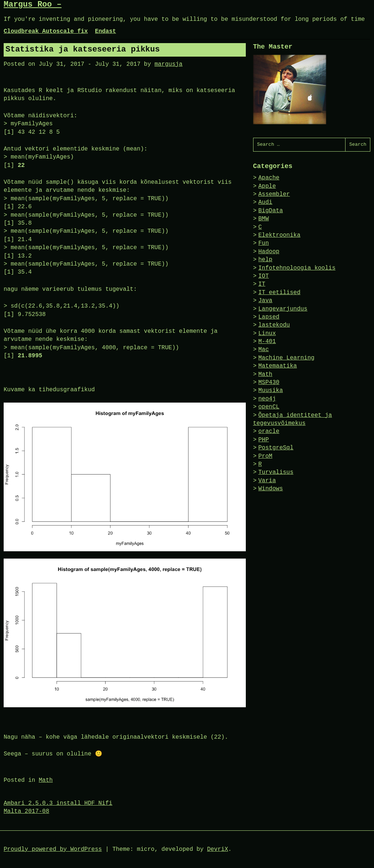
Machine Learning (286, 358)
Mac (264, 350)
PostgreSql (276, 448)
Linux (267, 334)
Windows (270, 489)
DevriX (218, 849)
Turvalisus (276, 472)
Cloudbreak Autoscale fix (46, 31)
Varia (267, 481)
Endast (106, 31)
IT (262, 284)
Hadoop (269, 252)
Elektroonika (279, 235)
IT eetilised (279, 293)
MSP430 (269, 382)
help (265, 260)
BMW (264, 219)
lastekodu (274, 325)
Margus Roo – (33, 5)
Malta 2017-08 (26, 811)
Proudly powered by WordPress (53, 849)
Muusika (270, 391)
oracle (269, 431)
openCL (269, 407)
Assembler (274, 194)
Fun (264, 243)
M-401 (267, 342)
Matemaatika (278, 366)
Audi (265, 202)
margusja (169, 64)
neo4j (267, 399)
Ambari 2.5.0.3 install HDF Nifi (58, 803)
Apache (269, 178)
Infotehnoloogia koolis (297, 268)
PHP (264, 440)
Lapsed (269, 317)
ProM (265, 456)
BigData (270, 211)
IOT (264, 276)
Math (46, 780)
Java (265, 301)
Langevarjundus (283, 309)
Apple (267, 186)
